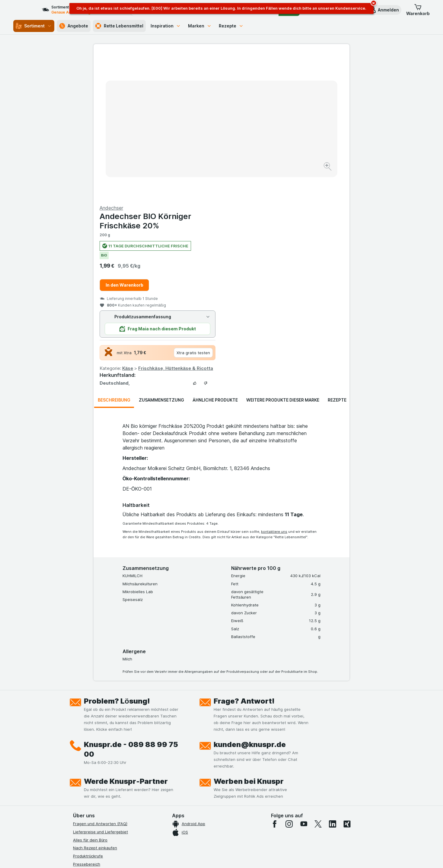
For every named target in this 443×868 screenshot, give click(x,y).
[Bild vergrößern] (200, 148)
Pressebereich (87, 719)
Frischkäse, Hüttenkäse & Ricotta (304, 223)
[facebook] (275, 679)
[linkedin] (333, 679)
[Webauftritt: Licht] (218, 856)
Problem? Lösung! (117, 556)
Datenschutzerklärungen (96, 743)
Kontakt (80, 727)
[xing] (347, 679)
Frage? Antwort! (244, 556)
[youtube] (304, 679)
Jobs (78, 735)
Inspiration (166, 26)
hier (174, 816)
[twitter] (318, 679)
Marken (200, 26)
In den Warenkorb (252, 140)
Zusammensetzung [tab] (161, 255)
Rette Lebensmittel (119, 26)
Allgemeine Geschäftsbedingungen (106, 751)
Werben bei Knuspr (249, 636)
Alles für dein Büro (90, 695)
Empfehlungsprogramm (95, 784)
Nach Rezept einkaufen (95, 703)
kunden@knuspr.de (250, 599)
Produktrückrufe (88, 711)
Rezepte (231, 26)
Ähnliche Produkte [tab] (215, 255)
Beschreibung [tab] (114, 255)
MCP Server (84, 792)
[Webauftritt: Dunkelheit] (249, 856)
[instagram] (289, 679)
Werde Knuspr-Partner (126, 636)
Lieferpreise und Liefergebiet (100, 687)
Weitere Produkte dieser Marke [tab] (283, 255)
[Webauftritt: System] (191, 856)
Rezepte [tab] (337, 255)
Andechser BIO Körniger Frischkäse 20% (273, 76)
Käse (256, 223)
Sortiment (34, 26)
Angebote (74, 26)
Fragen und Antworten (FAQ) (100, 679)
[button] (384, 10)
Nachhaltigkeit (87, 775)
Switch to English (233, 831)
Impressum (83, 759)
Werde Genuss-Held (92, 767)
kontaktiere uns (274, 386)
